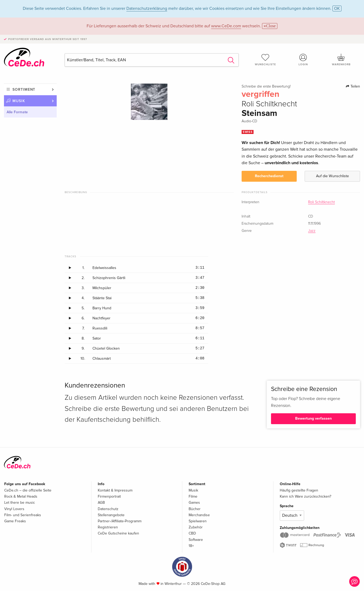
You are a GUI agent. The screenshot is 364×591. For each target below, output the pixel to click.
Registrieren (108, 527)
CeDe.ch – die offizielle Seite (28, 490)
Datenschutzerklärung (147, 8)
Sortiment (24, 90)
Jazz (312, 231)
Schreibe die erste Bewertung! (266, 86)
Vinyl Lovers (14, 509)
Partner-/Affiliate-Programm (120, 521)
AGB (101, 503)
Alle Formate (17, 112)
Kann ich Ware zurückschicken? (305, 496)
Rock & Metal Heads (21, 496)
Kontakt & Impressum (115, 490)
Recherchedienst (269, 176)
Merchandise (199, 515)
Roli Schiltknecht (321, 202)
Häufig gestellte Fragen (299, 490)
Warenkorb (341, 60)
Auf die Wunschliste (332, 176)
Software (196, 540)
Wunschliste (266, 60)
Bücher (195, 509)
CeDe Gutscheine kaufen (118, 533)
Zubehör (196, 527)
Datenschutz (108, 509)
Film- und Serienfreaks (23, 515)
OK (337, 8)
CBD (192, 533)
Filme (193, 496)
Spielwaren (198, 521)
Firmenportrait (109, 496)
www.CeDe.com (226, 26)
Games (194, 503)
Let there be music (20, 503)
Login (303, 60)
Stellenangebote (111, 515)
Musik (19, 101)
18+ (191, 546)
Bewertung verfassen (313, 418)
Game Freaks (15, 521)
